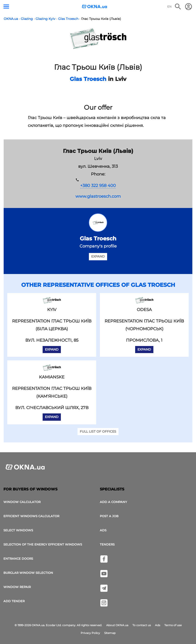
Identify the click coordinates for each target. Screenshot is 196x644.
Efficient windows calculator (31, 516)
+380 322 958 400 (98, 186)
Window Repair (17, 587)
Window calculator (22, 502)
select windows (18, 530)
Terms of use (173, 625)
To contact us (142, 625)
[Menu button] (6, 7)
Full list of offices (98, 431)
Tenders (107, 544)
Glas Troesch (88, 79)
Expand (98, 256)
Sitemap (110, 633)
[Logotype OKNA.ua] (95, 7)
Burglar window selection (28, 573)
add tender (14, 601)
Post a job (109, 516)
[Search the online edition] (178, 7)
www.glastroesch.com (98, 196)
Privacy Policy (90, 633)
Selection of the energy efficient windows (43, 544)
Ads (103, 530)
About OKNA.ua (117, 625)
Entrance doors (18, 559)
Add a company (113, 502)
